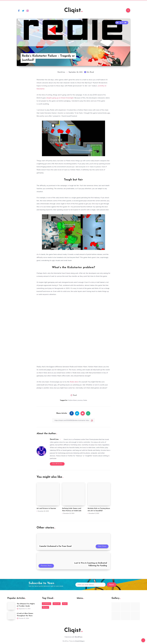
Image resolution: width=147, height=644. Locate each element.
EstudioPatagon (80, 641)
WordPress (79, 637)
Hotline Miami (72, 400)
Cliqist (73, 10)
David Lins (54, 439)
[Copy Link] (73, 420)
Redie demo (74, 382)
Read (75, 395)
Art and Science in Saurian (46, 509)
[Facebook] (19, 11)
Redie (85, 400)
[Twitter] (23, 11)
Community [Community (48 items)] (47, 604)
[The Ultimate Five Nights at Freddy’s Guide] (11, 606)
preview (80, 400)
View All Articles (57, 464)
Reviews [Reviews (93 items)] (45, 607)
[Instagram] (28, 11)
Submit (112, 585)
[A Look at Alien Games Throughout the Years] (11, 616)
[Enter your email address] (90, 585)
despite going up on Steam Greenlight (60, 98)
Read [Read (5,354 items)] (65, 604)
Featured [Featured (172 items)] (57, 604)
